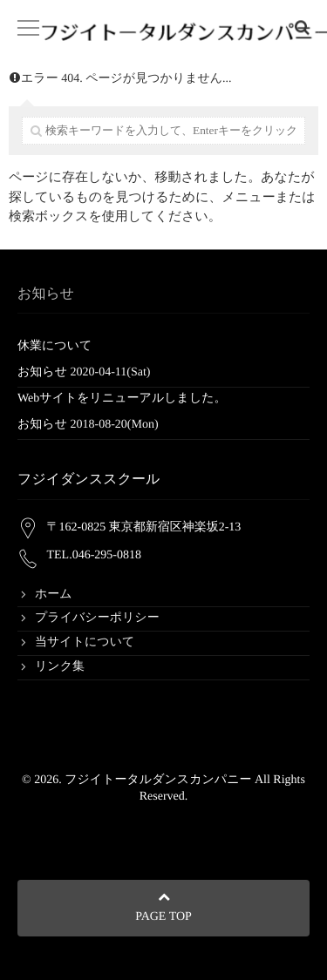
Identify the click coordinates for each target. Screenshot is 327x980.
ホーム (54, 595)
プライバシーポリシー (97, 618)
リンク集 (60, 667)
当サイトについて (85, 642)
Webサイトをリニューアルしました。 (122, 399)
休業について (54, 346)
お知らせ (42, 372)
